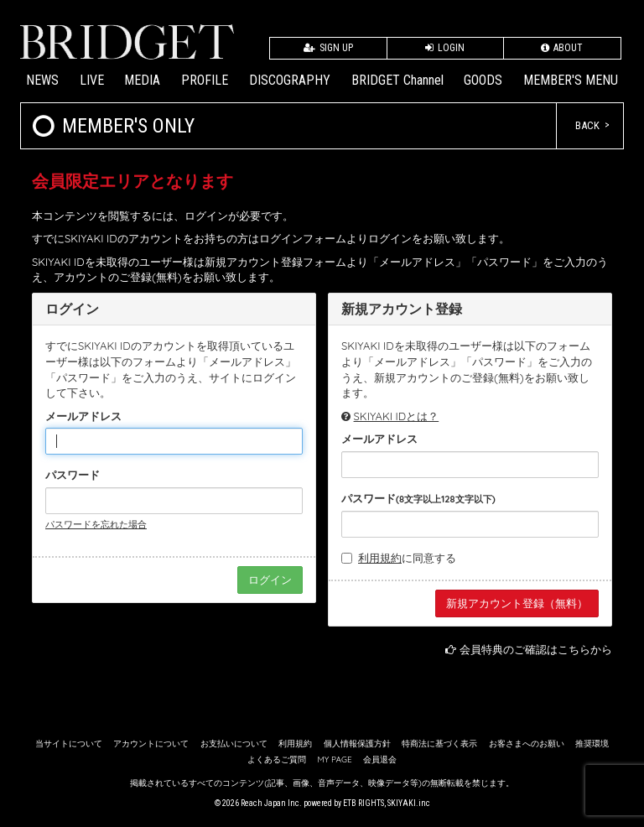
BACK (587, 125)
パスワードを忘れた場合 (96, 524)
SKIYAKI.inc (409, 803)
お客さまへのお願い (527, 744)
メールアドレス (83, 416)
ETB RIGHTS (364, 803)
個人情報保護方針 (357, 744)
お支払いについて (234, 744)
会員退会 (380, 759)
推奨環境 (592, 744)
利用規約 (380, 558)
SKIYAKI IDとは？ (397, 416)
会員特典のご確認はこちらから (536, 649)
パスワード (73, 475)
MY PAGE (334, 759)
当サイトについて (69, 744)
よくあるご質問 (277, 759)
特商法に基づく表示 (439, 744)
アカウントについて (151, 744)
